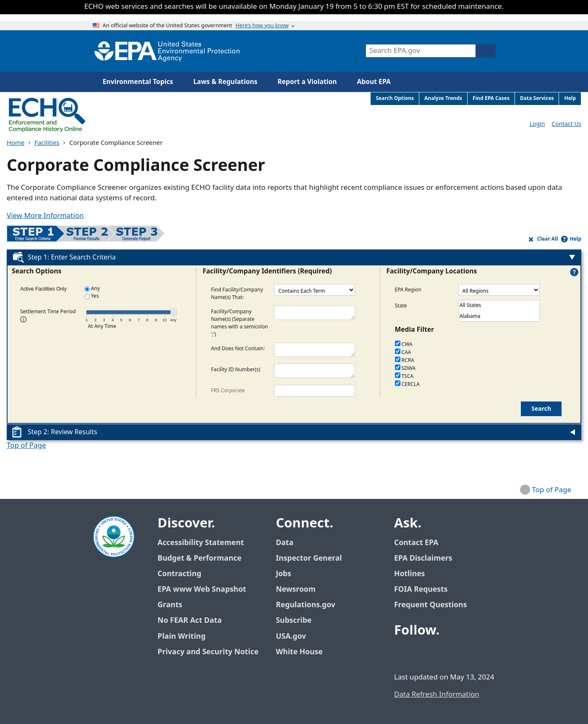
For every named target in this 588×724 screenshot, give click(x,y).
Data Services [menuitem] (537, 98)
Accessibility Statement (201, 543)
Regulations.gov (310, 605)
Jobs (284, 574)
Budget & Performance (199, 558)
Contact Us (566, 124)
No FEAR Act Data (189, 620)
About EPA (374, 82)
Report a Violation (307, 82)
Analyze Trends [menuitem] (443, 98)
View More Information (45, 216)
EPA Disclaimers (423, 558)
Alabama (499, 317)
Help (575, 239)
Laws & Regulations (225, 82)
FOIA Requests (421, 589)
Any (92, 289)
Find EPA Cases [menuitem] (491, 98)
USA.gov (295, 636)
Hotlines (409, 574)
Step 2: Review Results (63, 432)
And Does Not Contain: (238, 348)
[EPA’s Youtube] (443, 653)
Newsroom (296, 589)
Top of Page (26, 446)
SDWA (405, 369)
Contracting (179, 574)
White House (304, 652)
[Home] (167, 51)
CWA (404, 345)
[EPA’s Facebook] (402, 653)
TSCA (404, 376)
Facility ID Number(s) (236, 369)
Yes (92, 296)
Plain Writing (181, 636)
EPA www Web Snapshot (202, 589)
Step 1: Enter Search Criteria (72, 257)
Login (537, 124)
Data (285, 543)
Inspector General (309, 558)
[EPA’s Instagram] (463, 653)
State (401, 305)
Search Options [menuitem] (395, 98)
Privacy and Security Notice (208, 652)
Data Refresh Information (437, 695)
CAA (403, 353)
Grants (170, 605)
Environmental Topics (138, 82)
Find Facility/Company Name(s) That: (237, 293)
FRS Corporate (228, 390)
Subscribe (294, 620)
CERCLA (407, 384)
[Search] (486, 51)
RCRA (405, 361)
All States (499, 306)
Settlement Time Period (48, 315)
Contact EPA (416, 543)
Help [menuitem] (570, 98)
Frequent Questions (430, 605)
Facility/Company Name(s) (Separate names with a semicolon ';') (240, 323)
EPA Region (408, 289)
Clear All (548, 239)
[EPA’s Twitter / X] (423, 653)
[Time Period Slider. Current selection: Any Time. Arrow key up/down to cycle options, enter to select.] (174, 312)
